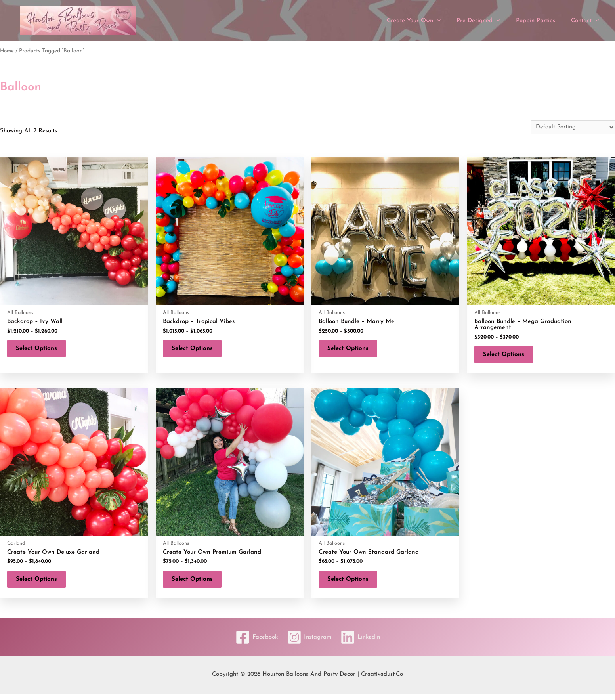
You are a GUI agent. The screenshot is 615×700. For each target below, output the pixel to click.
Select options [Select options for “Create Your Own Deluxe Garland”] (40, 584)
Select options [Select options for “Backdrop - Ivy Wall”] (40, 350)
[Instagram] (309, 644)
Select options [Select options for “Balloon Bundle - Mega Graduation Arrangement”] (507, 356)
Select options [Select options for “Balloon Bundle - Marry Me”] (351, 350)
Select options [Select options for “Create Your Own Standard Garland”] (351, 584)
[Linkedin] (363, 644)
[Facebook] (254, 644)
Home (7, 51)
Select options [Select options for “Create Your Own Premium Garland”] (195, 584)
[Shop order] (572, 127)
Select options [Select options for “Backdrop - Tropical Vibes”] (195, 350)
